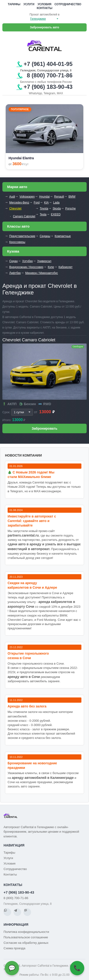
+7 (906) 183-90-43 (19, 892)
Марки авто (17, 187)
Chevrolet (15, 209)
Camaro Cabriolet (24, 216)
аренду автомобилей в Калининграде (43, 778)
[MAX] (27, 912)
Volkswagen (27, 197)
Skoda (57, 209)
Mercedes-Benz (19, 203)
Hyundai (44, 197)
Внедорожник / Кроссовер (26, 267)
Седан (13, 261)
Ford (37, 203)
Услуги (29, 4)
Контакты (45, 8)
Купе (51, 267)
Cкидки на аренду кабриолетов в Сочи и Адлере (32, 585)
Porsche (70, 209)
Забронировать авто (44, 27)
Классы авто (18, 226)
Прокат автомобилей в (44, 15)
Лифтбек (15, 273)
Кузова (13, 251)
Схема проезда (14, 948)
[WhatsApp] (7, 912)
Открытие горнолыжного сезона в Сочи (28, 656)
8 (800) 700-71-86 (16, 898)
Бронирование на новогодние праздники (32, 765)
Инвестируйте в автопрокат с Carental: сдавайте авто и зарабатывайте (32, 521)
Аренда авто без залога (27, 706)
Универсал (44, 261)
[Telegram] (17, 912)
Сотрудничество (68, 4)
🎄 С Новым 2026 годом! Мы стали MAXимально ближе (31, 475)
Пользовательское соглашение (26, 937)
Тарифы (14, 4)
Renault (59, 197)
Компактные (63, 236)
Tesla (43, 214)
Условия (44, 4)
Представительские (22, 236)
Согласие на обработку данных (26, 943)
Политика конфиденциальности (26, 932)
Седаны (45, 236)
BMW (72, 197)
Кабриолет (65, 267)
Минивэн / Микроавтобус (42, 273)
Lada (56, 203)
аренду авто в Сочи (24, 677)
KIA (46, 203)
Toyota (44, 209)
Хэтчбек (27, 261)
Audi (12, 197)
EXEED (56, 214)
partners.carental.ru (23, 535)
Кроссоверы (17, 242)
